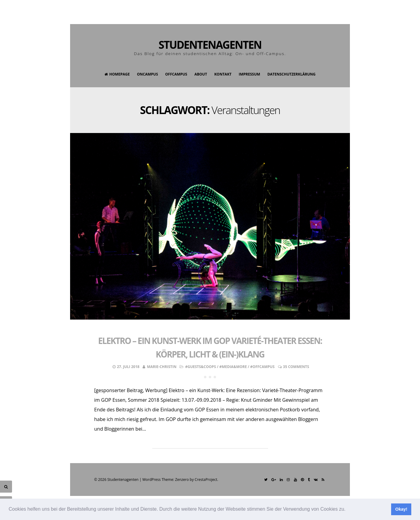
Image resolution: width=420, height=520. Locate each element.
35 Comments (296, 367)
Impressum (250, 74)
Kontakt (223, 74)
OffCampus (176, 74)
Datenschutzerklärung (292, 74)
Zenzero (182, 480)
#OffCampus (262, 367)
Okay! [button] (401, 509)
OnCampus (147, 74)
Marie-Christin (162, 367)
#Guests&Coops (200, 367)
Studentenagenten (210, 45)
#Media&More (233, 367)
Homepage (117, 74)
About (201, 74)
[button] (348, 510)
